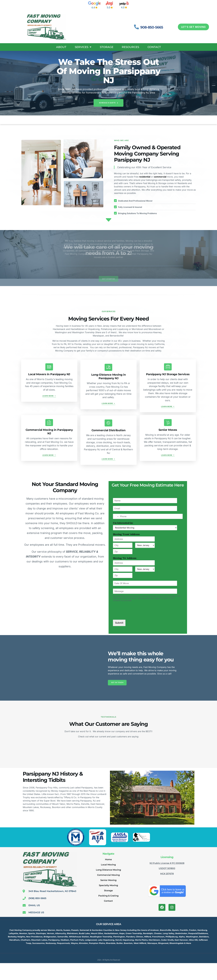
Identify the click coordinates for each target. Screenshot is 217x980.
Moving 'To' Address (125, 562)
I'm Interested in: (123, 527)
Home (108, 863)
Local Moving (108, 868)
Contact (154, 47)
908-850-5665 (153, 27)
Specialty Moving (108, 889)
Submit (119, 626)
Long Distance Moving (108, 873)
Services (83, 47)
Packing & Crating (108, 899)
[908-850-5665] (137, 27)
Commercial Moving (108, 879)
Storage (107, 47)
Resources (130, 47)
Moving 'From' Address (126, 538)
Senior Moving (108, 884)
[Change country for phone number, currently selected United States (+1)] (116, 520)
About (61, 47)
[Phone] (148, 520)
